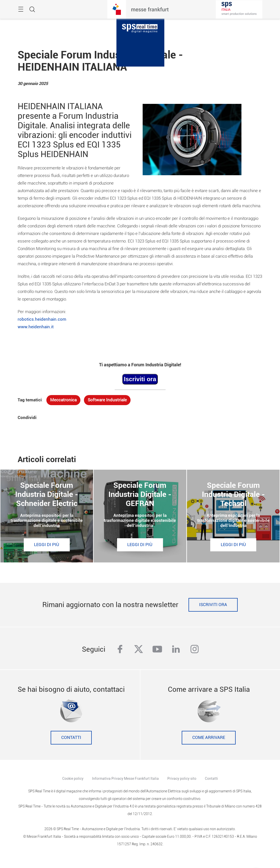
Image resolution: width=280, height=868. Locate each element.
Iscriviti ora (213, 605)
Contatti (71, 738)
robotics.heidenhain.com (42, 319)
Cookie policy (73, 779)
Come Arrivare (209, 738)
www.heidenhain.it (36, 327)
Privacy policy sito (182, 779)
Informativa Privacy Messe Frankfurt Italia (125, 779)
